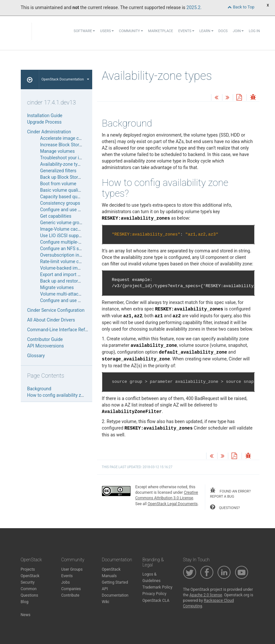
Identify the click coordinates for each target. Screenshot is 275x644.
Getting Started (115, 582)
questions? (225, 507)
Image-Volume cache (62, 229)
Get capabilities (56, 216)
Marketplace (161, 31)
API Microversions (46, 346)
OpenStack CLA (156, 601)
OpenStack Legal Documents (173, 504)
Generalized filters (58, 171)
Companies (71, 589)
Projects (28, 569)
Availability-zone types (63, 164)
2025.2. (194, 7)
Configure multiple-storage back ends (78, 242)
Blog (25, 602)
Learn (206, 31)
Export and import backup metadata (77, 274)
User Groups (72, 569)
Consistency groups (60, 203)
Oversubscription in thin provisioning (77, 255)
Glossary (36, 356)
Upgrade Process (44, 122)
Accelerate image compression (72, 138)
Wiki (106, 602)
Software (84, 31)
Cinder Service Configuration (56, 310)
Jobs (66, 582)
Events (186, 31)
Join (238, 31)
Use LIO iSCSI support (62, 236)
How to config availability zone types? (65, 395)
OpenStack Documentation (65, 79)
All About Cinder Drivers (51, 320)
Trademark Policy (158, 587)
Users (107, 31)
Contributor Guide (45, 339)
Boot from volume (58, 184)
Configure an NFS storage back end (76, 249)
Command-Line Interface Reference (63, 330)
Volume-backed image (63, 268)
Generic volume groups (63, 223)
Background (39, 389)
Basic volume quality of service (71, 190)
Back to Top (241, 7)
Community (131, 31)
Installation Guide (45, 115)
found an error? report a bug (230, 493)
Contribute (70, 595)
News (26, 615)
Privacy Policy (155, 594)
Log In (254, 31)
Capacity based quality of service (74, 197)
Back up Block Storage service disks (77, 177)
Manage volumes (58, 151)
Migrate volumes (57, 287)
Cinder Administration (49, 132)
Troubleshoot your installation (70, 158)
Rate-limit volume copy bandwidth (74, 261)
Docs (223, 31)
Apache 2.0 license (206, 595)
